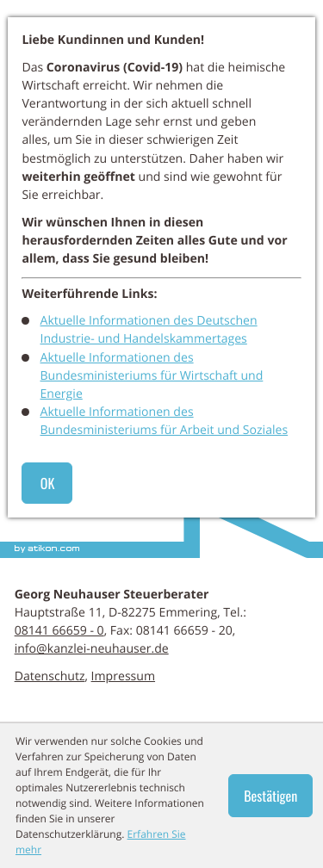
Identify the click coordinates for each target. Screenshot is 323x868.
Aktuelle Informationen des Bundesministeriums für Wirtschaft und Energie (152, 376)
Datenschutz (50, 676)
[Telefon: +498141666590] (59, 631)
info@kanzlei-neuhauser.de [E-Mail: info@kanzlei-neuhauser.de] (92, 649)
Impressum (123, 676)
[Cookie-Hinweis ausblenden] (270, 796)
